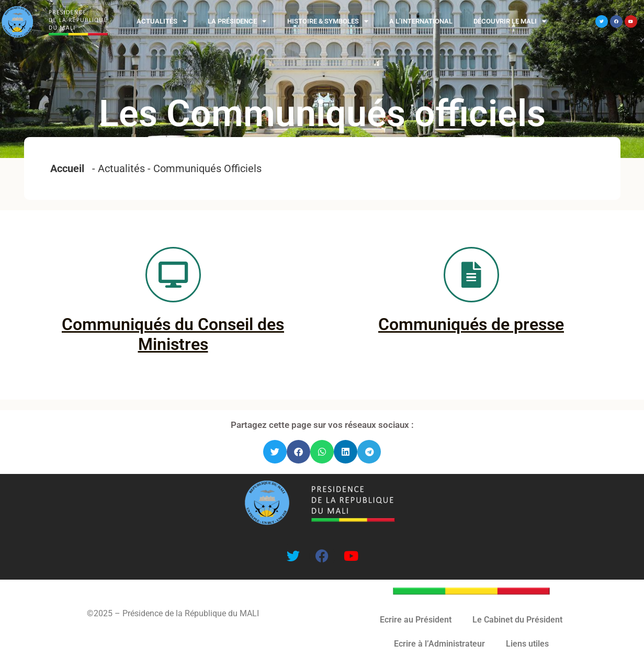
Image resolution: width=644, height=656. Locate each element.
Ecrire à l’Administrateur (439, 644)
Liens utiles (527, 644)
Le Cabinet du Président (517, 620)
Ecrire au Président (416, 620)
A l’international (421, 21)
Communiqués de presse (471, 324)
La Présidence (237, 21)
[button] (275, 452)
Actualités (162, 21)
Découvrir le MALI (510, 21)
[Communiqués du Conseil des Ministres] (173, 275)
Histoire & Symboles (328, 21)
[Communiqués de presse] (471, 275)
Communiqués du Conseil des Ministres (173, 334)
